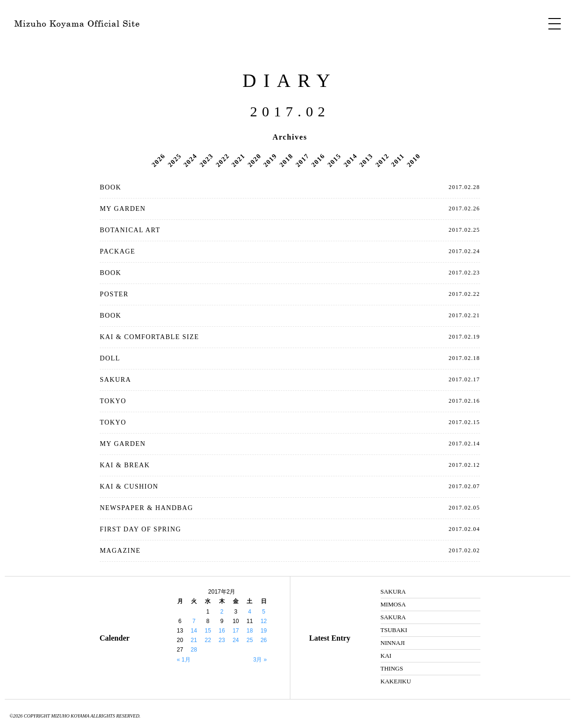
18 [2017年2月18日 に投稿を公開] (250, 631)
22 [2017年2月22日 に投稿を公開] (208, 640)
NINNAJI (393, 643)
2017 (302, 160)
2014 (350, 160)
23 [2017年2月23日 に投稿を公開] (222, 640)
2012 (382, 160)
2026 (158, 160)
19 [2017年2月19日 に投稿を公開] (264, 631)
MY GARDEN (123, 209)
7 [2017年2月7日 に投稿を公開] (194, 621)
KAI (386, 656)
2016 (318, 160)
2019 (270, 160)
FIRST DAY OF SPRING (140, 529)
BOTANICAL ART (130, 230)
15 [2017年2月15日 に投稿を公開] (208, 631)
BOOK (110, 187)
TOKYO (113, 401)
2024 (191, 160)
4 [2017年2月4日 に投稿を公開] (250, 612)
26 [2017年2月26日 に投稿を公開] (264, 640)
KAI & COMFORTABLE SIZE (149, 337)
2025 (174, 160)
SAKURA (115, 380)
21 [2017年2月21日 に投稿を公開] (194, 640)
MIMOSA (393, 604)
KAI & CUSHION (129, 487)
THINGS (392, 668)
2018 (286, 160)
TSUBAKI (394, 630)
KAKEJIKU (396, 681)
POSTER (114, 294)
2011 (398, 160)
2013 (366, 160)
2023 (206, 160)
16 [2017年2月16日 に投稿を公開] (222, 631)
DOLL (110, 358)
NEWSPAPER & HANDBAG (146, 508)
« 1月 (184, 660)
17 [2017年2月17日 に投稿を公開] (235, 631)
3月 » (260, 660)
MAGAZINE (120, 551)
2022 (222, 160)
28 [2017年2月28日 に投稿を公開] (194, 650)
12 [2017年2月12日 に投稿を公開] (264, 621)
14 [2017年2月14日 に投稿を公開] (194, 631)
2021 (238, 160)
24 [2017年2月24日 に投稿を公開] (235, 640)
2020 (254, 160)
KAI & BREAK (125, 465)
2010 (413, 160)
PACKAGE (118, 251)
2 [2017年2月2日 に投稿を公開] (222, 612)
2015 (334, 160)
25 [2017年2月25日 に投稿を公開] (250, 640)
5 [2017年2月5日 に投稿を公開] (264, 612)
